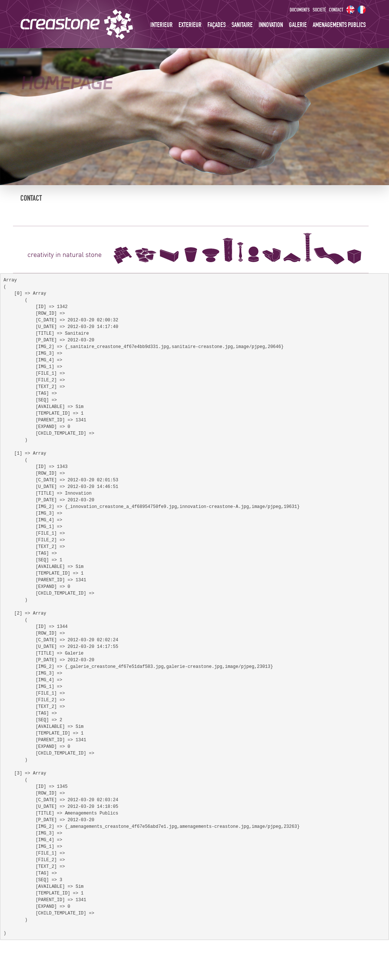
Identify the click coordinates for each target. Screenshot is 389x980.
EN (350, 10)
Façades (217, 25)
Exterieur (190, 25)
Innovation (271, 25)
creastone (94, 24)
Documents (300, 10)
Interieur (162, 25)
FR (362, 10)
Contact (336, 10)
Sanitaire (242, 25)
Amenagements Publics (339, 25)
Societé (319, 10)
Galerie (298, 25)
